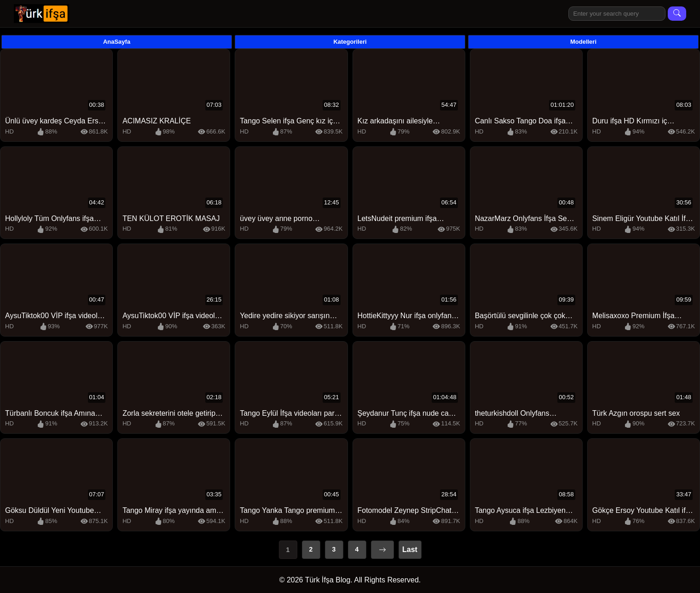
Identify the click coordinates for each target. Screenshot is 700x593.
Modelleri (583, 42)
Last (410, 549)
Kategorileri (350, 42)
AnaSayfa (117, 42)
